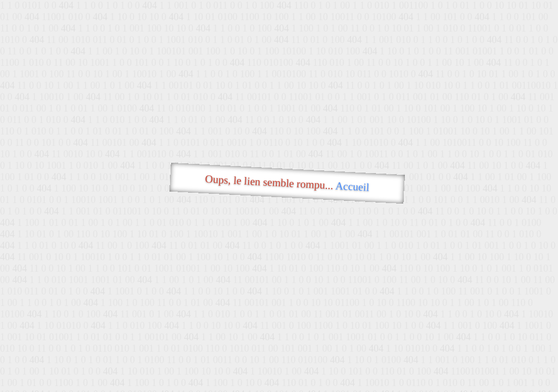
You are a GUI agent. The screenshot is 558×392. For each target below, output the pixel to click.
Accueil (352, 186)
